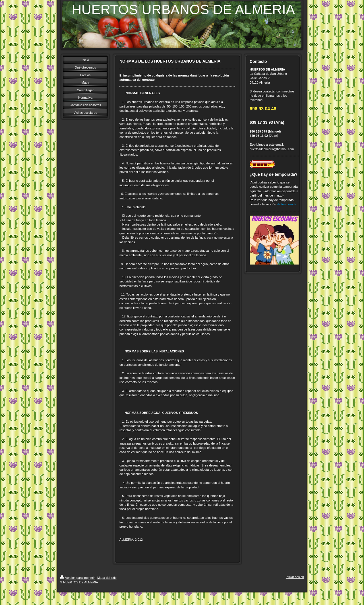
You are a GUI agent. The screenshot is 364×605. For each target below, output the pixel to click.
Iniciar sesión (295, 577)
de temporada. (287, 204)
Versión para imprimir (77, 578)
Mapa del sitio (107, 578)
